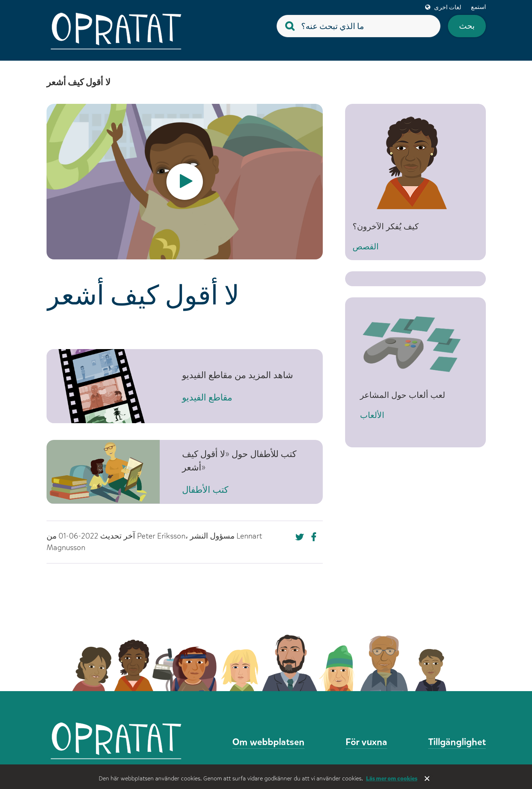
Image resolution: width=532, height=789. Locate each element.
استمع (478, 7)
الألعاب (372, 415)
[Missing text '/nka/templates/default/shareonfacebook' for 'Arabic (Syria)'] (300, 537)
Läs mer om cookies (392, 778)
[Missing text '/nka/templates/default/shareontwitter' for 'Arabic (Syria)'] (315, 537)
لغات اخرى (448, 7)
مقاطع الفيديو (207, 397)
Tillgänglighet (457, 742)
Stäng (428, 779)
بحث (467, 26)
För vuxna (366, 742)
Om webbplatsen (268, 742)
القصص (373, 254)
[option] (185, 182)
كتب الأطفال (205, 490)
